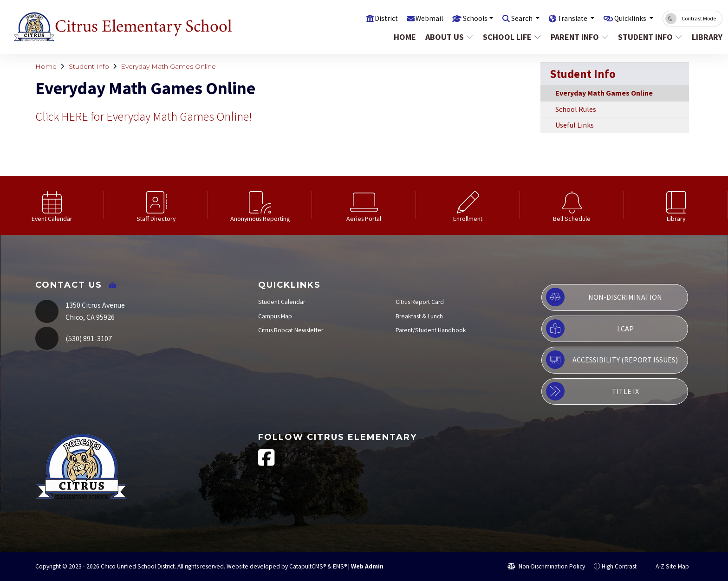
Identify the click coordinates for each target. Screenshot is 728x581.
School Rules (576, 109)
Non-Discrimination (604, 297)
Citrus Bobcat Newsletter (291, 330)
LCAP (590, 329)
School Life (511, 37)
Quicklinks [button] (628, 18)
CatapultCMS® (308, 566)
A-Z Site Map (667, 566)
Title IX (592, 391)
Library (705, 37)
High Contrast (619, 566)
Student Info (649, 37)
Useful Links (575, 125)
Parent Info (579, 37)
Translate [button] (566, 18)
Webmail (413, 18)
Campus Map (275, 316)
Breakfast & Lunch (419, 316)
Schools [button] (462, 18)
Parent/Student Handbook (431, 330)
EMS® (340, 566)
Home (405, 37)
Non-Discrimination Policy (546, 566)
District (369, 18)
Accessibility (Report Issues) (612, 360)
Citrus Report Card (420, 302)
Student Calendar (282, 302)
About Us (449, 37)
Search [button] (512, 18)
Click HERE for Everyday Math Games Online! (143, 116)
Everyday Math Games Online (168, 66)
